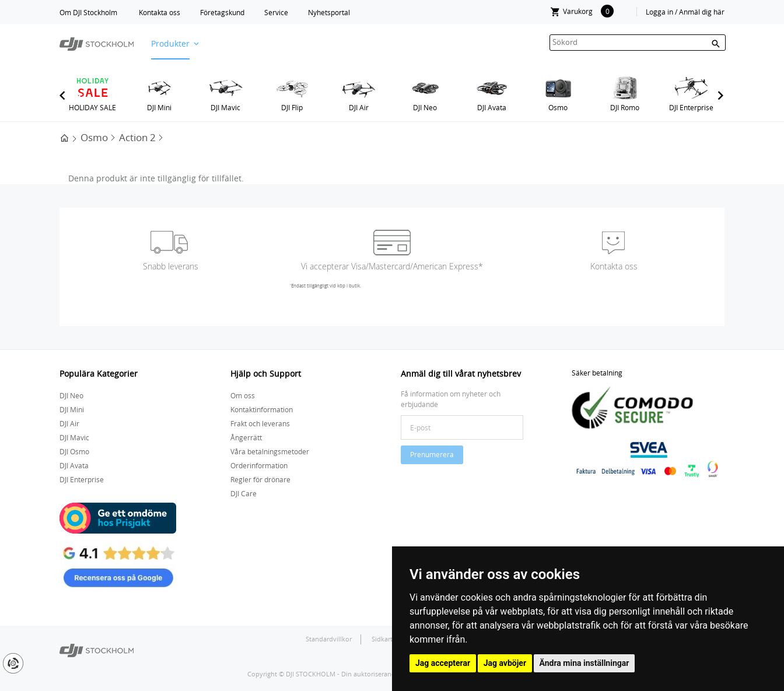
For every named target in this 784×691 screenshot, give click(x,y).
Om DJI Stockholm (88, 12)
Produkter (170, 43)
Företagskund (222, 12)
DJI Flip (292, 107)
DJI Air (359, 107)
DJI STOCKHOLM (311, 674)
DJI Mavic (225, 107)
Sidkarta (385, 639)
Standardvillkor (329, 639)
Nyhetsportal (329, 12)
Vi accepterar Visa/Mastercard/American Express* (392, 266)
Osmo (558, 107)
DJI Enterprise (691, 107)
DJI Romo (625, 107)
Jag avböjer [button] (505, 663)
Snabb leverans (171, 266)
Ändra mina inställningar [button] (584, 663)
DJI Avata (492, 107)
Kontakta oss (160, 12)
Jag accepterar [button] (443, 663)
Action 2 (137, 137)
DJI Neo (425, 107)
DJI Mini (159, 107)
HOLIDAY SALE (92, 107)
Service (276, 12)
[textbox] (638, 43)
